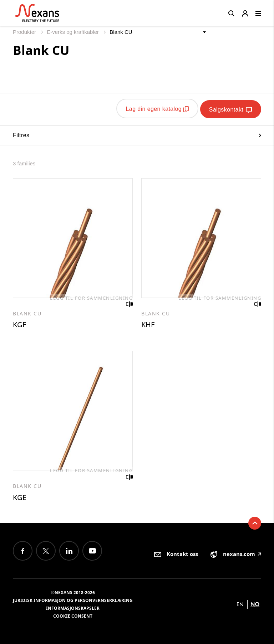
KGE (20, 497)
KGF (19, 323)
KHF (148, 323)
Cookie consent (73, 616)
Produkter (25, 32)
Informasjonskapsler (73, 608)
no (255, 604)
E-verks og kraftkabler (73, 32)
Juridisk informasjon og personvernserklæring (73, 600)
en (240, 604)
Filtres (137, 133)
